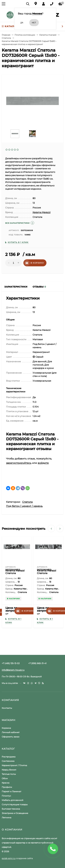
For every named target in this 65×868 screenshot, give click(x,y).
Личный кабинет (11, 732)
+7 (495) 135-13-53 (11, 663)
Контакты (7, 708)
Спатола (27, 502)
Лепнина (6, 817)
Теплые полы (9, 774)
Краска (6, 783)
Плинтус (6, 796)
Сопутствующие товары (15, 804)
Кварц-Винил (9, 770)
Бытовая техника (11, 809)
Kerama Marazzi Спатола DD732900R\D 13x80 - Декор (47, 574)
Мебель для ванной (12, 800)
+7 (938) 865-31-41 (37, 663)
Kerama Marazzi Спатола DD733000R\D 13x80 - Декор (15, 574)
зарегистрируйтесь (19, 463)
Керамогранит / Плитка (14, 765)
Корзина (6, 728)
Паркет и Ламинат (12, 791)
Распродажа (9, 757)
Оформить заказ (10, 737)
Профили (7, 787)
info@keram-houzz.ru (13, 670)
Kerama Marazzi (42, 212)
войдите (43, 463)
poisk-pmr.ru (9, 858)
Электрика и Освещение (15, 813)
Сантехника (8, 761)
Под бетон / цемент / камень (24, 506)
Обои (5, 778)
